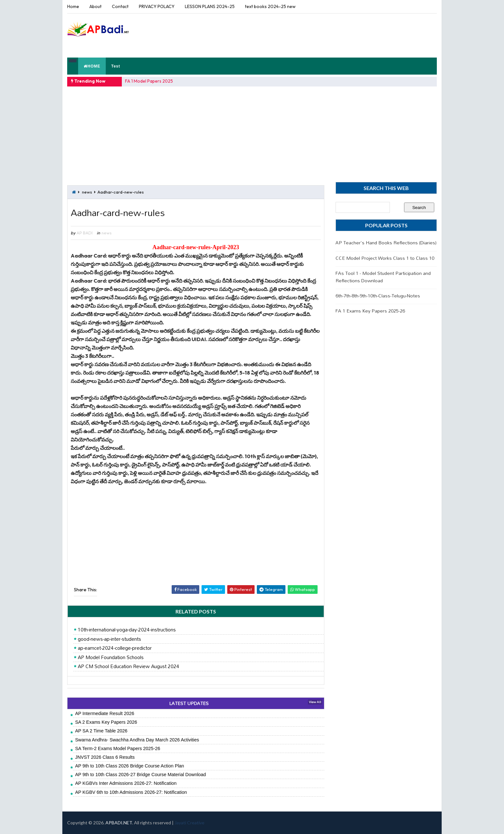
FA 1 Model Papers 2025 (149, 81)
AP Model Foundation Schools (111, 657)
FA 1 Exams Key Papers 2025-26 (370, 311)
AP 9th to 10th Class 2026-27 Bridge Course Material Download (141, 775)
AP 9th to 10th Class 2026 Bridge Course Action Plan (130, 766)
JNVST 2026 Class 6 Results (105, 757)
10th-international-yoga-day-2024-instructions (127, 630)
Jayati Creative (189, 823)
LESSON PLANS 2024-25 (210, 6)
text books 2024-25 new (270, 6)
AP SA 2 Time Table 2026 (101, 731)
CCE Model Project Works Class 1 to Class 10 (385, 258)
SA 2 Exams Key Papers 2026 (106, 722)
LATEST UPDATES (189, 703)
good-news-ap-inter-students (109, 639)
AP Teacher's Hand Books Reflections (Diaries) (386, 243)
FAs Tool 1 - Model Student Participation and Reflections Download (383, 277)
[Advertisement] (319, 35)
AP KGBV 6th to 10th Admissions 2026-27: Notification (131, 792)
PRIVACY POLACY (157, 6)
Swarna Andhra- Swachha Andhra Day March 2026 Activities (137, 740)
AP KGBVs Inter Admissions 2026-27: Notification (126, 783)
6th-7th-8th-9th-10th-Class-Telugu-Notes (378, 296)
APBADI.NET (119, 823)
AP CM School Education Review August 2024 (129, 666)
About (95, 6)
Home (73, 6)
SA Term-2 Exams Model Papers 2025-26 (118, 748)
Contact (120, 6)
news (87, 192)
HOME (92, 66)
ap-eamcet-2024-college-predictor (115, 648)
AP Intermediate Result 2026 (105, 713)
